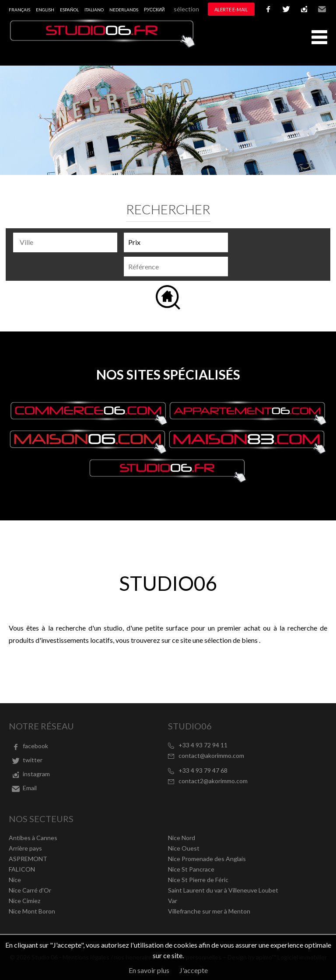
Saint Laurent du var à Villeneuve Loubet (223, 890)
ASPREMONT (28, 859)
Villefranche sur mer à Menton (209, 911)
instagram (304, 9)
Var (173, 901)
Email (322, 9)
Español (69, 10)
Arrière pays (25, 848)
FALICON (22, 869)
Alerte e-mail (231, 9)
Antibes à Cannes (33, 838)
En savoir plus (149, 970)
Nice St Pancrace (191, 869)
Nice (15, 880)
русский (154, 10)
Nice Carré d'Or (30, 890)
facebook (268, 9)
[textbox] (67, 242)
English (45, 10)
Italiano (94, 10)
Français (19, 10)
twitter (286, 9)
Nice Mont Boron (32, 911)
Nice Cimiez (24, 901)
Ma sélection (182, 9)
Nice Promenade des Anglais (207, 859)
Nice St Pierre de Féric (198, 880)
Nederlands (124, 10)
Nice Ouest (184, 848)
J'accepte (194, 970)
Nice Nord (182, 838)
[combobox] (65, 242)
